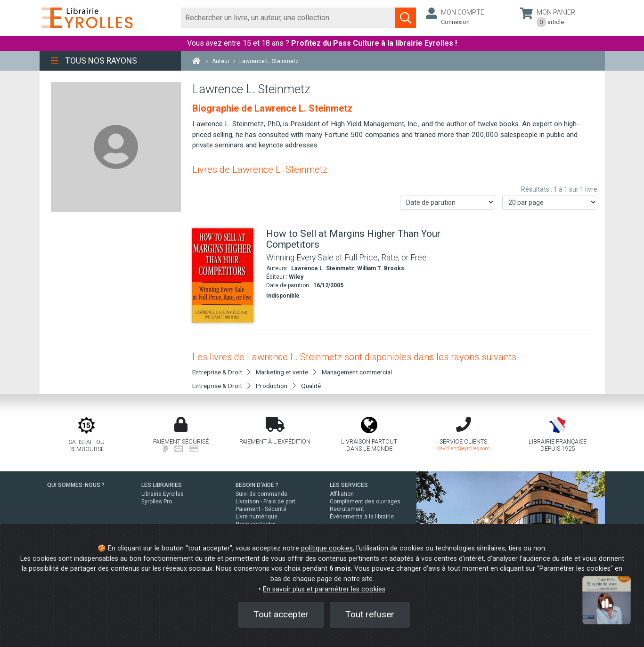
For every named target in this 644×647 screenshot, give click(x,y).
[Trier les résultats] (448, 202)
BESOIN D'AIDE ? (257, 485)
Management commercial (357, 372)
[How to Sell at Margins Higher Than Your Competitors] (226, 275)
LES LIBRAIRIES (162, 485)
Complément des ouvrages (365, 501)
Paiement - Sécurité (261, 509)
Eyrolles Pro (157, 501)
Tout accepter (281, 614)
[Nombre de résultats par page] (550, 202)
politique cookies (327, 548)
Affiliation (342, 494)
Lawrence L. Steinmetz (323, 268)
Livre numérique (257, 517)
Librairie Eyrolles (163, 494)
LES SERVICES (349, 485)
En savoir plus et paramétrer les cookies (324, 589)
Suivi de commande (261, 494)
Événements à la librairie (362, 517)
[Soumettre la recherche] (406, 18)
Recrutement (347, 509)
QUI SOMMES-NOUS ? (76, 485)
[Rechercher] (289, 18)
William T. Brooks (381, 268)
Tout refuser (370, 614)
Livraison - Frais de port (265, 501)
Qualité (311, 386)
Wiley (296, 277)
